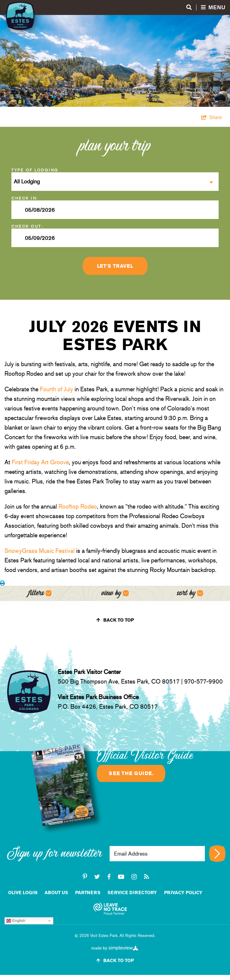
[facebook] (109, 877)
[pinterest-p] (85, 877)
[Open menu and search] (206, 8)
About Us (56, 892)
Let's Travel (115, 266)
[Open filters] (40, 593)
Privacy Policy (183, 892)
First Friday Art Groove (40, 462)
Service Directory (132, 892)
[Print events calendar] (2, 583)
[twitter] (97, 877)
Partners (88, 892)
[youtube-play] (121, 877)
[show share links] (212, 118)
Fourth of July (56, 389)
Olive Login (23, 892)
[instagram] (134, 877)
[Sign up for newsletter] (217, 854)
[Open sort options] (190, 593)
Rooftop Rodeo (78, 506)
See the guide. (131, 773)
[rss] (146, 877)
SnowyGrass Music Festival (40, 551)
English (16, 921)
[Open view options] (115, 593)
